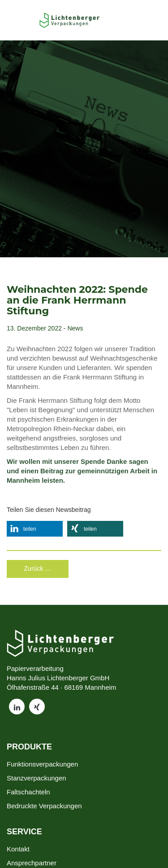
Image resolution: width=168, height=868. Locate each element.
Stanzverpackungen (37, 778)
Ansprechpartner (32, 863)
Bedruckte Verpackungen (44, 806)
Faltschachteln (28, 792)
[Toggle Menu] (25, 20)
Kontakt (18, 849)
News (75, 328)
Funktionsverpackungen (42, 764)
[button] (35, 529)
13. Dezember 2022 (34, 328)
